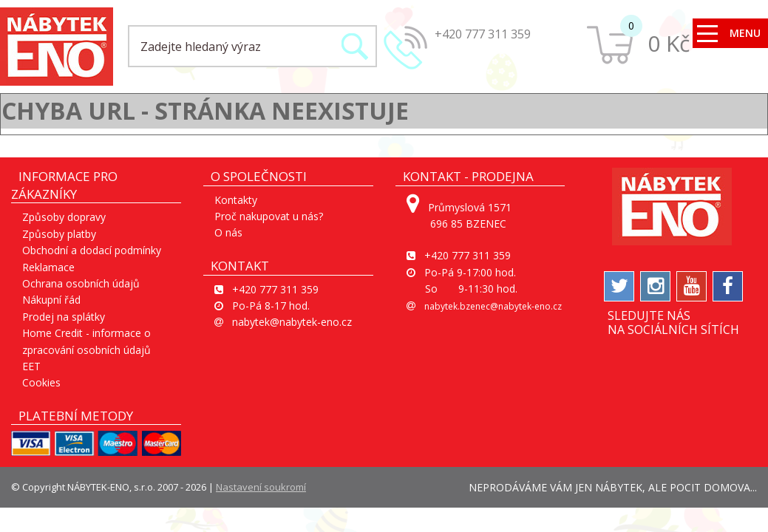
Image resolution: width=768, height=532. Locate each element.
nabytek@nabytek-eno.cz (292, 322)
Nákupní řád (51, 300)
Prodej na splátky (64, 317)
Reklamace (48, 267)
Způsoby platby (59, 234)
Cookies (41, 382)
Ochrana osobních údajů (81, 283)
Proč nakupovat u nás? (269, 216)
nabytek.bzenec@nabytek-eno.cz (493, 306)
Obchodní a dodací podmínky (92, 250)
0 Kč (669, 43)
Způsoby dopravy (64, 217)
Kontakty (236, 200)
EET (31, 366)
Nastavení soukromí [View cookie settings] (261, 487)
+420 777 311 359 (483, 34)
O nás (228, 232)
